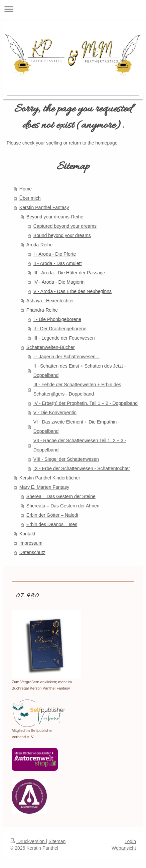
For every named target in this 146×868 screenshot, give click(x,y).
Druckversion (28, 841)
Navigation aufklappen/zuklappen (73, 9)
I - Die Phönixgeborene (57, 319)
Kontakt (27, 534)
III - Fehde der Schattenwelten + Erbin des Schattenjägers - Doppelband (77, 389)
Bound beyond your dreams (62, 235)
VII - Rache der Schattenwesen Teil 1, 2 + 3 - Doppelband (80, 445)
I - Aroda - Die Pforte (55, 254)
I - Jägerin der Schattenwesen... (66, 357)
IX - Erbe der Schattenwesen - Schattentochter (82, 468)
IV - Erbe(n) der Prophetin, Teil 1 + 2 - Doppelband (86, 403)
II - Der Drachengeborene (60, 329)
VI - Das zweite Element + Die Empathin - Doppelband (77, 427)
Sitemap (57, 841)
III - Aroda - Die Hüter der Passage (69, 273)
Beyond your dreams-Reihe (55, 217)
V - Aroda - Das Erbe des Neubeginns (72, 291)
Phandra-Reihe (42, 310)
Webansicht (124, 848)
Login (130, 841)
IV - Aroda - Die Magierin (59, 282)
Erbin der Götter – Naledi (52, 515)
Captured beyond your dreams (65, 226)
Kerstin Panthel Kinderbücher (50, 478)
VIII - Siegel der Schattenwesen (66, 459)
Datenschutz (32, 552)
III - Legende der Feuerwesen (64, 338)
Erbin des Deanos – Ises (52, 524)
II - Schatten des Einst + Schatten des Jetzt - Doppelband (80, 371)
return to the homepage (93, 143)
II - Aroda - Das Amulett (58, 263)
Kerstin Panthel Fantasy (44, 207)
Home (26, 189)
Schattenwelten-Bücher (51, 347)
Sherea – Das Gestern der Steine (61, 496)
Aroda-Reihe (40, 245)
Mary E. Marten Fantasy (44, 487)
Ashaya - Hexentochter (50, 301)
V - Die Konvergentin (55, 413)
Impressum (31, 543)
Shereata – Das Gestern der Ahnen (63, 506)
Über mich (30, 198)
